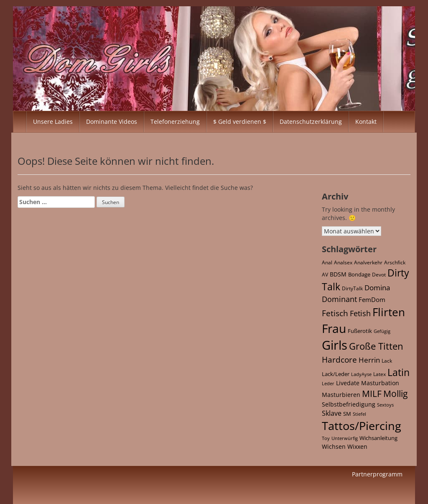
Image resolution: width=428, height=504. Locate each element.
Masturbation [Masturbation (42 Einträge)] (380, 383)
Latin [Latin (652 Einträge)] (399, 372)
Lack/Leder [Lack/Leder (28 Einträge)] (336, 374)
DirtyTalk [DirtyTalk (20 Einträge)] (352, 288)
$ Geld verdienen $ (240, 122)
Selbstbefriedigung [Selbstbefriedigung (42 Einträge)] (349, 404)
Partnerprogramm (377, 474)
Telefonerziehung (175, 122)
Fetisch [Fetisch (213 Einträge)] (335, 313)
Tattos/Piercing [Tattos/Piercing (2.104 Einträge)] (362, 426)
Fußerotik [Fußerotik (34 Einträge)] (360, 331)
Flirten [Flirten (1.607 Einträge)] (389, 312)
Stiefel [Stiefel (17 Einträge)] (359, 414)
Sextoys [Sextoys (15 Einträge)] (385, 405)
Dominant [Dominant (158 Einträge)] (339, 299)
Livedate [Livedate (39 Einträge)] (348, 383)
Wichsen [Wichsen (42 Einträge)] (334, 446)
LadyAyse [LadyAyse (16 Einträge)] (361, 374)
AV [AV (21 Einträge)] (325, 274)
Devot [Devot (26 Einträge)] (379, 275)
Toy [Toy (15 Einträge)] (326, 438)
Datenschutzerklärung (311, 122)
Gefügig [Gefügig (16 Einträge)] (382, 331)
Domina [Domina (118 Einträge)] (377, 287)
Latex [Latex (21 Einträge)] (380, 374)
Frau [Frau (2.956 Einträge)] (334, 328)
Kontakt (366, 122)
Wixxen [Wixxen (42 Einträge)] (357, 446)
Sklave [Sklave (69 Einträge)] (332, 413)
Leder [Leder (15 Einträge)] (328, 384)
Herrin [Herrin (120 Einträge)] (369, 360)
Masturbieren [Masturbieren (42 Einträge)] (341, 395)
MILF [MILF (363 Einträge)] (372, 393)
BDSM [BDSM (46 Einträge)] (338, 274)
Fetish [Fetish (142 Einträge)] (360, 313)
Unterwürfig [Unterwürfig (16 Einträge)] (345, 438)
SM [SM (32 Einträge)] (347, 414)
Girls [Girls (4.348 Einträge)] (335, 345)
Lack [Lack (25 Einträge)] (387, 361)
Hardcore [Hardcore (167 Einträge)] (339, 359)
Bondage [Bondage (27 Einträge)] (359, 275)
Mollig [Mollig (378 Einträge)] (395, 393)
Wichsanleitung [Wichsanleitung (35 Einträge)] (378, 438)
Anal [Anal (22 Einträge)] (327, 262)
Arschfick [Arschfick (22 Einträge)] (395, 262)
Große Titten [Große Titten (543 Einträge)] (376, 346)
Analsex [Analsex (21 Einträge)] (343, 262)
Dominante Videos (112, 122)
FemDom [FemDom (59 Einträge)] (372, 299)
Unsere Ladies (53, 122)
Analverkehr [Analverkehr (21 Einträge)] (368, 262)
